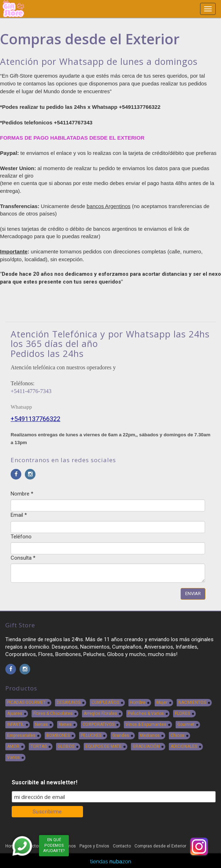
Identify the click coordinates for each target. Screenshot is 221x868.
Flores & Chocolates (53, 713)
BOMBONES (58, 735)
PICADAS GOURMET (26, 702)
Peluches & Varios (146, 713)
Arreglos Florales (100, 713)
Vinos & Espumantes (146, 724)
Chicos (178, 735)
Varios (13, 757)
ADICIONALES (184, 746)
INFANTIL (16, 724)
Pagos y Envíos (94, 846)
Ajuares (15, 713)
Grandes (121, 735)
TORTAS (39, 746)
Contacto (122, 846)
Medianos (150, 735)
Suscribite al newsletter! (45, 782)
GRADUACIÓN (146, 746)
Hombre (138, 702)
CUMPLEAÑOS (105, 702)
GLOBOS (66, 746)
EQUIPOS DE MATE (104, 746)
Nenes (65, 724)
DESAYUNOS (69, 702)
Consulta (23, 558)
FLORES (183, 713)
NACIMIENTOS (192, 702)
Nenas (42, 724)
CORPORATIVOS (99, 724)
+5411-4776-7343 (31, 391)
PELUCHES (91, 735)
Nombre (22, 494)
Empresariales (21, 735)
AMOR (13, 746)
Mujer (162, 702)
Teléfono (21, 537)
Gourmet (186, 724)
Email (19, 515)
